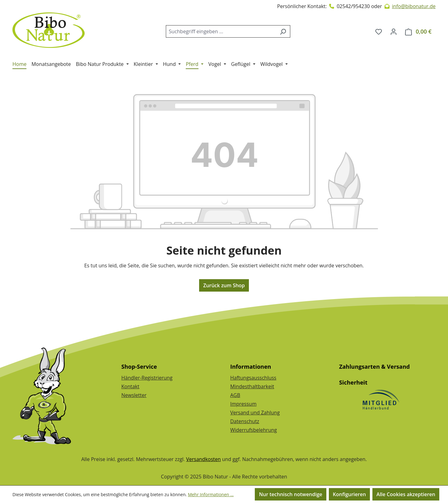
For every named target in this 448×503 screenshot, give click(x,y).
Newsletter (134, 395)
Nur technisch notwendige (290, 494)
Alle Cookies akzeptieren (406, 494)
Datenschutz (245, 421)
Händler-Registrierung (147, 378)
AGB (235, 395)
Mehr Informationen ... (211, 494)
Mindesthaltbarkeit (252, 386)
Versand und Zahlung (255, 413)
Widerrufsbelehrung (254, 430)
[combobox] (221, 31)
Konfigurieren (349, 494)
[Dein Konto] (394, 31)
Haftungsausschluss (253, 378)
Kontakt (130, 386)
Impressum (243, 404)
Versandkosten (203, 459)
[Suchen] (283, 31)
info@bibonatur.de (414, 6)
